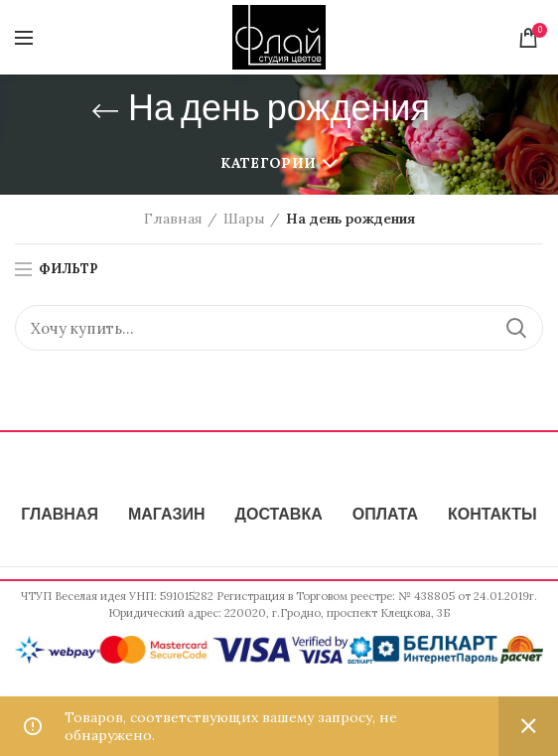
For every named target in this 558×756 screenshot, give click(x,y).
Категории (268, 163)
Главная (173, 219)
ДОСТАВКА (279, 516)
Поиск (516, 328)
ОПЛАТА (385, 516)
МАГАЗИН (167, 516)
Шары (244, 219)
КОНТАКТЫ (492, 516)
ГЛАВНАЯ (60, 516)
